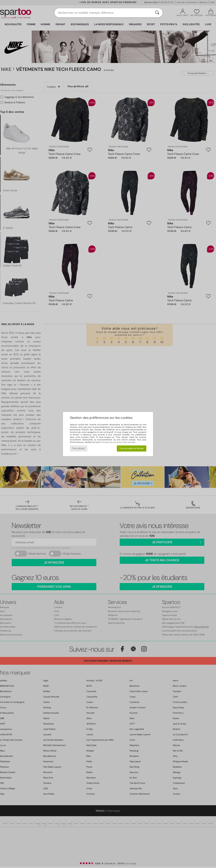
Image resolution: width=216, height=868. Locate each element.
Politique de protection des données (118, 442)
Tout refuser (78, 448)
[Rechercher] (157, 13)
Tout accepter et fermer (131, 448)
